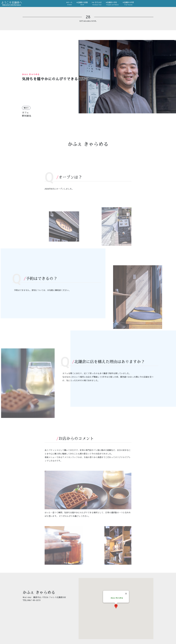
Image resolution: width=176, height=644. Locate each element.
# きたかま (97, 4)
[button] (116, 606)
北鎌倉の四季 (128, 4)
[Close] (126, 594)
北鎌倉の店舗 (82, 4)
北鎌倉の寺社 (112, 4)
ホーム (69, 4)
